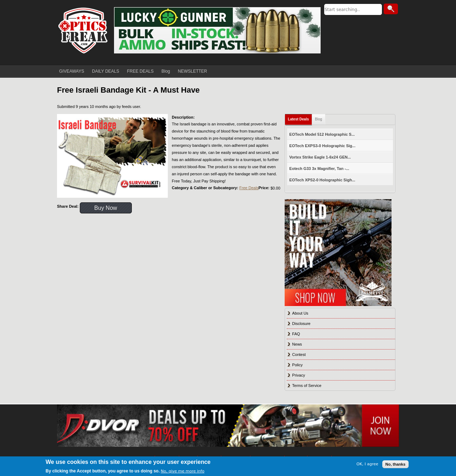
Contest (299, 355)
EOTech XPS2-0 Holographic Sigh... (322, 180)
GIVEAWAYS (72, 71)
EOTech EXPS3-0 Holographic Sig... (322, 146)
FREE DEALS (141, 71)
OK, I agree (367, 464)
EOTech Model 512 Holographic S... (322, 134)
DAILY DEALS (105, 71)
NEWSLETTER (192, 71)
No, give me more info (182, 471)
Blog (166, 71)
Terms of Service (307, 386)
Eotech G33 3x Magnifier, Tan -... (319, 169)
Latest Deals (298, 119)
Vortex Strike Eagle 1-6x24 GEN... (320, 157)
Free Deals (249, 188)
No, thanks (395, 464)
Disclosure (301, 324)
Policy (297, 365)
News (297, 344)
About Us (300, 313)
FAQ (296, 334)
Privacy (299, 375)
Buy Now (106, 208)
